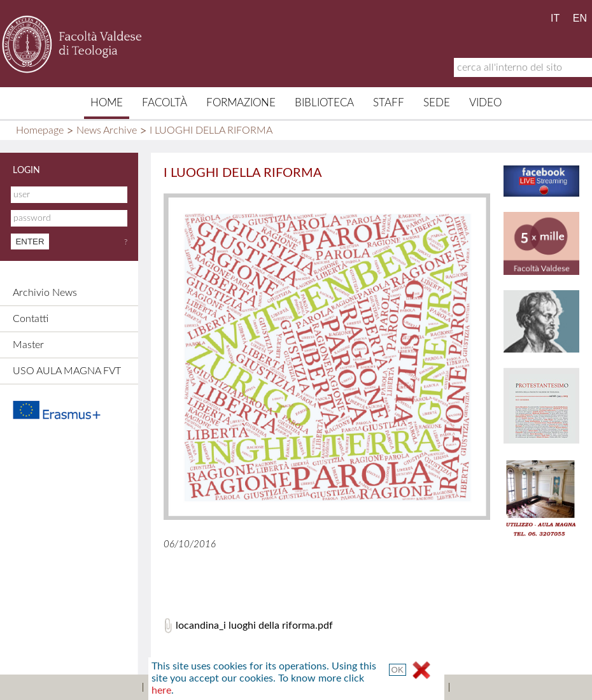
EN (580, 18)
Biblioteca (324, 103)
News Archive (107, 130)
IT (555, 18)
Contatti (31, 319)
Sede (437, 103)
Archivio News (45, 293)
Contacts (223, 687)
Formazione (241, 103)
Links (323, 687)
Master (28, 345)
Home (107, 103)
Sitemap (168, 687)
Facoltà (165, 103)
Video (485, 103)
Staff (389, 103)
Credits (277, 687)
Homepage (40, 130)
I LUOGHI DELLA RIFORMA (211, 130)
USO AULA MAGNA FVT (67, 371)
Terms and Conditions (397, 687)
